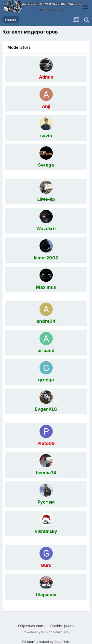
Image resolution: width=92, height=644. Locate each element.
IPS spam (29, 642)
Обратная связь (32, 626)
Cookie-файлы (62, 626)
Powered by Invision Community (46, 632)
